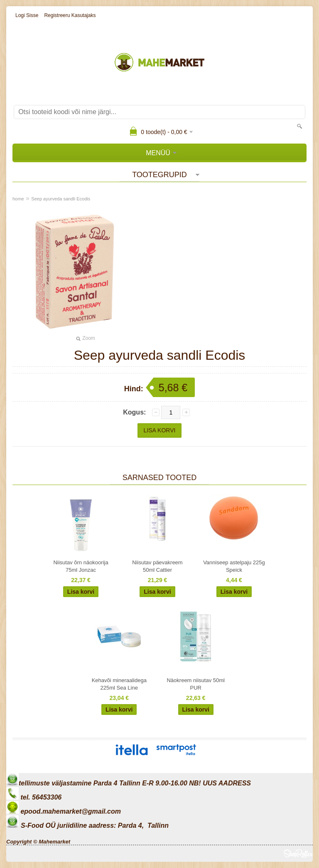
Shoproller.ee (298, 853)
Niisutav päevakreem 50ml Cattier (157, 566)
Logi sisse (27, 15)
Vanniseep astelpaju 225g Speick (234, 566)
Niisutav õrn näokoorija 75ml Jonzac (81, 566)
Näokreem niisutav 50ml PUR (195, 684)
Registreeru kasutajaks (70, 15)
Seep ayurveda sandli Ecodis (61, 199)
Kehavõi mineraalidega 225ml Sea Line (119, 684)
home (18, 199)
